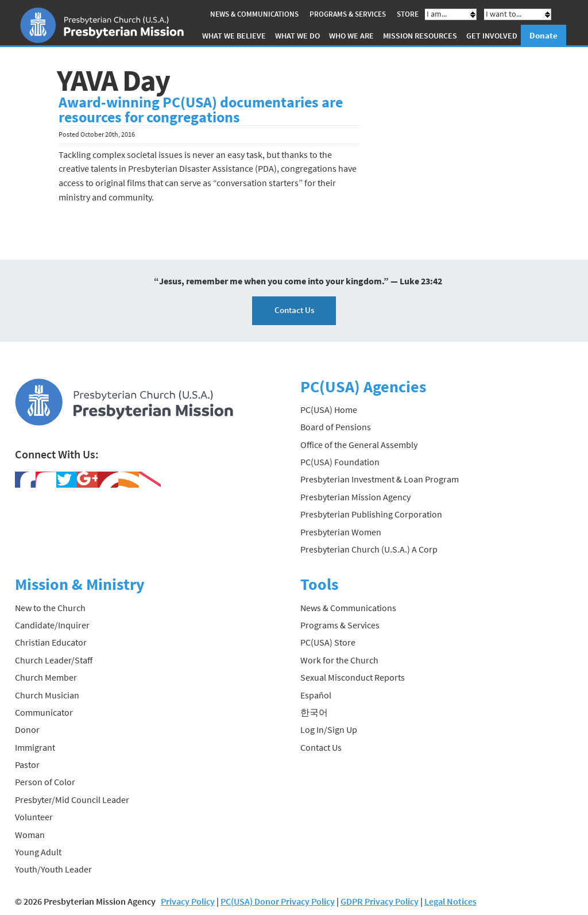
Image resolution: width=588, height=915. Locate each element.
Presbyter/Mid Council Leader (72, 800)
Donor (27, 729)
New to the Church (50, 608)
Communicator (44, 712)
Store (408, 14)
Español (316, 695)
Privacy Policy (188, 901)
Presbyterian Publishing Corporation (371, 514)
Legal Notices (450, 901)
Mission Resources (420, 36)
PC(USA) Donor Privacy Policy (278, 901)
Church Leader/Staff (54, 660)
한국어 (314, 712)
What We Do (297, 36)
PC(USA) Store (328, 642)
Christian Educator (51, 642)
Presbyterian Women (341, 532)
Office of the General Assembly (359, 445)
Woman (30, 835)
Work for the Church (339, 660)
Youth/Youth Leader (53, 869)
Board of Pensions (336, 427)
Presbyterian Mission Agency (355, 497)
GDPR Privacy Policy (380, 901)
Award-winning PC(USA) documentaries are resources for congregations (201, 110)
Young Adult (38, 852)
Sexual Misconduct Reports (353, 677)
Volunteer (34, 817)
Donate (543, 35)
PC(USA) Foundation (340, 462)
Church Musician (47, 695)
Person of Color (45, 782)
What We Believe (234, 36)
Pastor (27, 765)
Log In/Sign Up (329, 729)
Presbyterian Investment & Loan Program (380, 479)
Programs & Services (348, 14)
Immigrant (35, 747)
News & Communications (254, 14)
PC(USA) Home (329, 410)
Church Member (46, 677)
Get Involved (492, 36)
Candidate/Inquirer (52, 625)
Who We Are (351, 36)
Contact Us (294, 310)
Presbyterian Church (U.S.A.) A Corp (369, 549)
